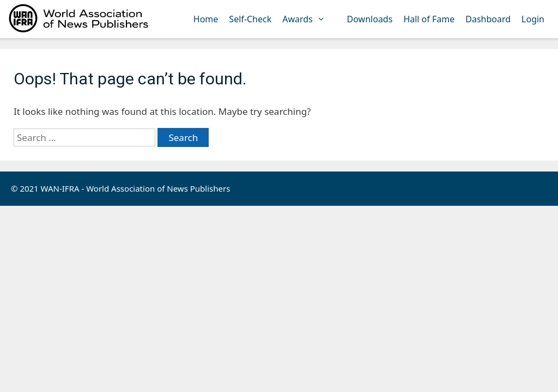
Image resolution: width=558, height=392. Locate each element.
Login (533, 19)
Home (206, 19)
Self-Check (250, 19)
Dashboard (488, 19)
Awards (309, 19)
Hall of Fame (429, 19)
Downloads (370, 19)
